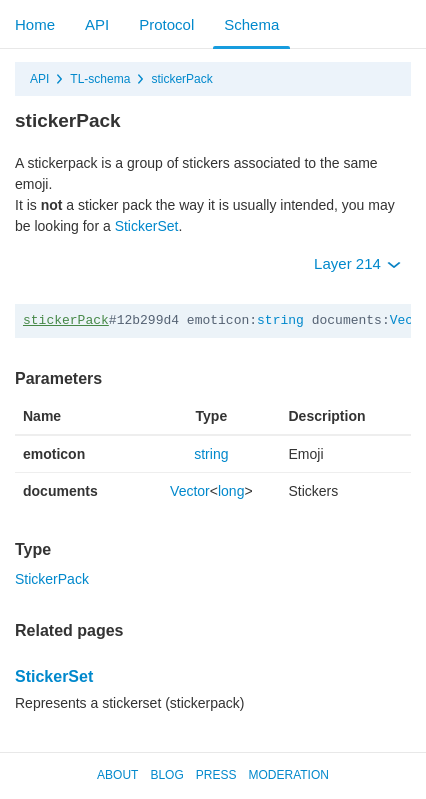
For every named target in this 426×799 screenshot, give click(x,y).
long (231, 491)
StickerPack (52, 579)
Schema (251, 24)
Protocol (166, 24)
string (280, 320)
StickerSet (147, 226)
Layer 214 (357, 263)
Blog (166, 775)
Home (35, 24)
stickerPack (181, 79)
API (97, 24)
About (117, 775)
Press (216, 775)
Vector (190, 491)
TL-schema (100, 79)
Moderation (288, 775)
